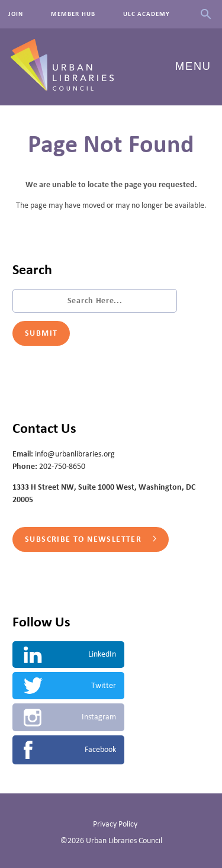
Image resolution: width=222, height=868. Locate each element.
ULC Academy (147, 14)
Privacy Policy (115, 824)
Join (16, 14)
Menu (193, 66)
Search (206, 15)
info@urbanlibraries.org (75, 454)
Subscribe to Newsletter (91, 539)
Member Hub (73, 14)
